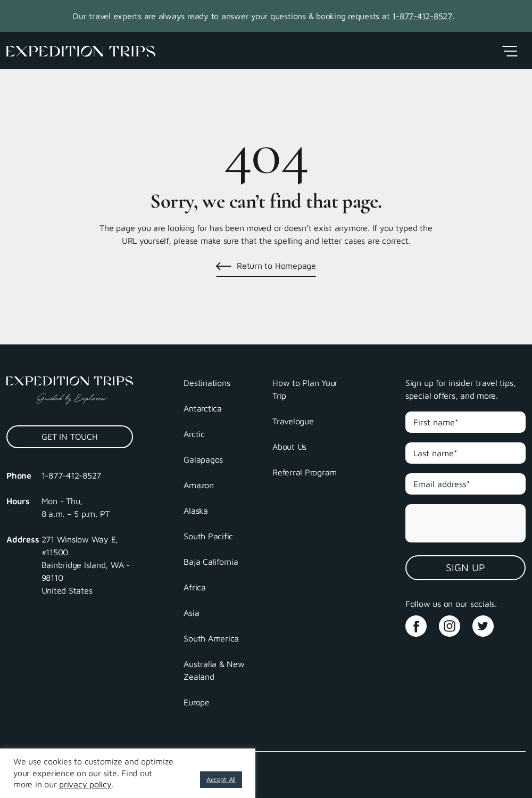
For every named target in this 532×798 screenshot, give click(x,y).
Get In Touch (69, 437)
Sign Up (465, 567)
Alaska (196, 511)
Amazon (199, 485)
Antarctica (203, 408)
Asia (191, 613)
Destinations (207, 383)
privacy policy (85, 784)
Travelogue (293, 421)
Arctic (194, 434)
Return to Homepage (276, 266)
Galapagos (203, 459)
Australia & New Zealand (214, 670)
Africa (195, 587)
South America (211, 638)
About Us (289, 447)
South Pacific (208, 536)
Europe (197, 702)
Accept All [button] (221, 779)
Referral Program (305, 472)
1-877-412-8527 (422, 16)
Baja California (211, 562)
